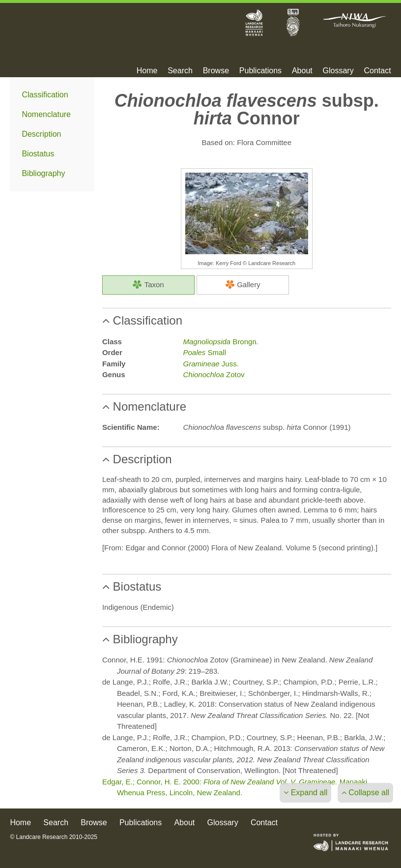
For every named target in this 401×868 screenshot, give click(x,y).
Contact (377, 71)
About (302, 71)
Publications (260, 71)
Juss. (211, 364)
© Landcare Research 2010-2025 (54, 837)
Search (180, 71)
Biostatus (38, 154)
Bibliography (43, 173)
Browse (216, 71)
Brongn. (220, 342)
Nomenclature (46, 114)
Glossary (338, 71)
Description (41, 134)
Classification (45, 95)
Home (147, 71)
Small (204, 352)
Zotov (214, 374)
